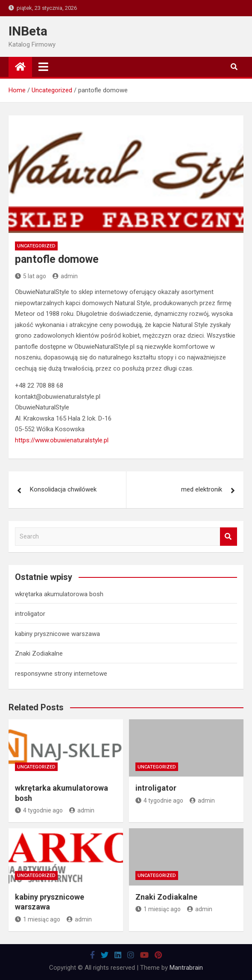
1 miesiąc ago (38, 919)
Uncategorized (36, 246)
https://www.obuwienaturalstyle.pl (62, 440)
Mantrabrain (186, 968)
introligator (30, 614)
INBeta (28, 31)
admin (65, 276)
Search (229, 537)
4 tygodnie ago (39, 810)
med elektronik (202, 489)
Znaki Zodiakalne (39, 653)
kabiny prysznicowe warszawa (57, 634)
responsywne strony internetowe (61, 674)
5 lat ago (31, 276)
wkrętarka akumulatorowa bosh (59, 594)
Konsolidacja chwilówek (63, 489)
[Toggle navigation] (43, 67)
